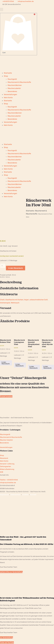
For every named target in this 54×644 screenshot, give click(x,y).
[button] (2, 9)
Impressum (4, 495)
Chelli (2, 300)
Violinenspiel (5, 303)
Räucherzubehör (14, 88)
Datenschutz (15, 495)
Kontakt (33, 495)
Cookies (25, 495)
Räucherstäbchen (15, 85)
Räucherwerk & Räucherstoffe (19, 82)
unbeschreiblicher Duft (39, 300)
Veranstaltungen (10, 94)
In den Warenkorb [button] (6, 363)
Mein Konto (8, 98)
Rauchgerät (12, 79)
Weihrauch (15, 303)
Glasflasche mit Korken (14, 300)
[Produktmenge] (3, 266)
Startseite (8, 73)
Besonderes (12, 91)
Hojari (26, 300)
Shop (6, 76)
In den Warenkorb (16, 268)
